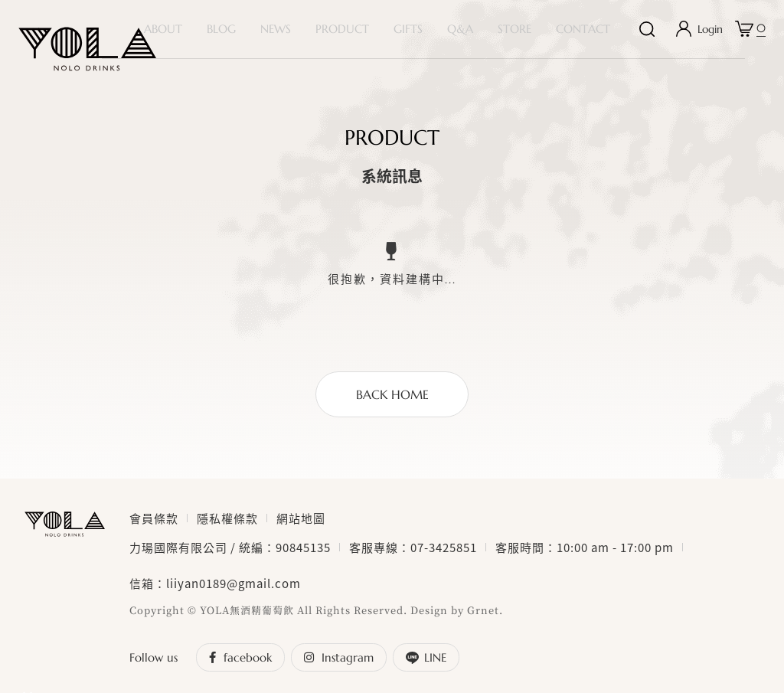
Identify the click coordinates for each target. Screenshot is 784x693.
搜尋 (647, 35)
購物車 (761, 31)
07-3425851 (444, 560)
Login (710, 35)
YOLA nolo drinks (87, 49)
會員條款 (154, 531)
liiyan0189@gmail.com (234, 596)
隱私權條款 (227, 531)
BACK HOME (392, 407)
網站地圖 (301, 531)
